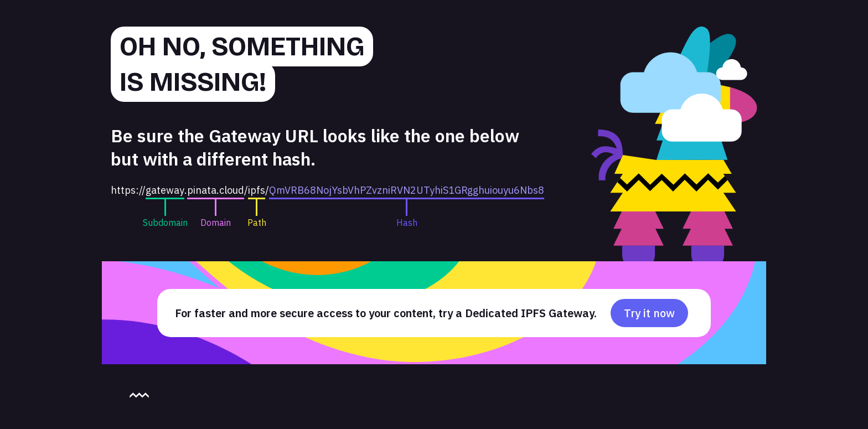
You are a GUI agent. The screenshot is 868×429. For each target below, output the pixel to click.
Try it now (649, 313)
